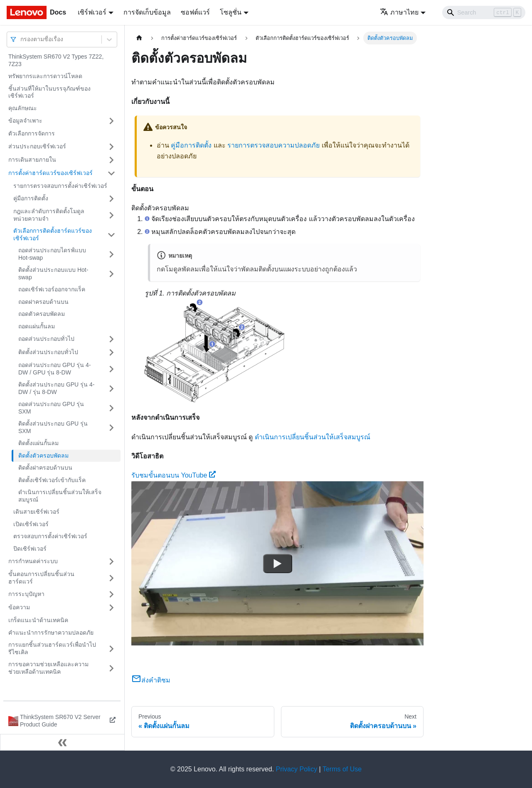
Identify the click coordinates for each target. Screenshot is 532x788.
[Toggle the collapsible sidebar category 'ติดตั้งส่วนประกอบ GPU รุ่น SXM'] (111, 427)
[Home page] (139, 38)
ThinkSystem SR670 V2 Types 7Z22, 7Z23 (56, 60)
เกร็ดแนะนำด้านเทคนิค (38, 620)
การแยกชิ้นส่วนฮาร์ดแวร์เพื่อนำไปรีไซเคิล (52, 648)
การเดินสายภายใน (32, 160)
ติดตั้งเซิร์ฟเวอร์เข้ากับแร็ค (52, 480)
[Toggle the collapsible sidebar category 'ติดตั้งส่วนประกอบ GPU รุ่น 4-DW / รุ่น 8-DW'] (111, 388)
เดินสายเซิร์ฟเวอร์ (36, 512)
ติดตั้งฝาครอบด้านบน (45, 468)
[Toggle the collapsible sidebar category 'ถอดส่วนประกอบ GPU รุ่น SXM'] (111, 408)
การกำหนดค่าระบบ (33, 561)
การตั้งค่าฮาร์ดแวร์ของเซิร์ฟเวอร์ (50, 173)
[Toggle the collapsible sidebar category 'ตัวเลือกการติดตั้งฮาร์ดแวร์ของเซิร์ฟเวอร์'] (111, 235)
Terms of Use (342, 769)
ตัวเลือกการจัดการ (32, 133)
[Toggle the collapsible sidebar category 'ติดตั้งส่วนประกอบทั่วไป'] (111, 352)
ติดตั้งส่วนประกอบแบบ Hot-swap (53, 273)
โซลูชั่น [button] (231, 12)
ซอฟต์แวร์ (195, 12)
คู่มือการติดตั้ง (31, 198)
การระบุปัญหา (26, 594)
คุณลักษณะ (23, 108)
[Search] (484, 12)
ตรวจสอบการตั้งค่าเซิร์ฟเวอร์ (50, 536)
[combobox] (21, 39)
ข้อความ (19, 607)
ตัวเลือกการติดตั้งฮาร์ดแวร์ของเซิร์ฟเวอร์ (53, 234)
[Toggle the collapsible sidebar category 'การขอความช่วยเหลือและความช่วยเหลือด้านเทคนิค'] (111, 668)
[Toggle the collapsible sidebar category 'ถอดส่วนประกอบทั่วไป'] (111, 339)
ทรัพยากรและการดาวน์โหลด (45, 76)
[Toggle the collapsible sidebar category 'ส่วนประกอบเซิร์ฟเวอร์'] (111, 147)
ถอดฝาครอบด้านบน (43, 302)
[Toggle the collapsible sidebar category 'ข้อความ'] (111, 608)
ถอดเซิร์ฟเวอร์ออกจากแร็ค (52, 289)
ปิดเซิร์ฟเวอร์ (30, 549)
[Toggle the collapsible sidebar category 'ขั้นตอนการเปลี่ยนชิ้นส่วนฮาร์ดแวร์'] (111, 578)
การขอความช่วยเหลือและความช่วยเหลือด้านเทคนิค (48, 668)
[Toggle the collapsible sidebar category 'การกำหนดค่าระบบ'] (111, 561)
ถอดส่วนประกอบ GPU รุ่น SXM (51, 408)
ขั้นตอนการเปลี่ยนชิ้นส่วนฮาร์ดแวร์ (41, 578)
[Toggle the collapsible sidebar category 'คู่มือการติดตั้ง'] (111, 199)
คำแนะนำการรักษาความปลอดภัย (51, 633)
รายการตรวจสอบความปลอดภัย (273, 145)
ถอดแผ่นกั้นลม (37, 326)
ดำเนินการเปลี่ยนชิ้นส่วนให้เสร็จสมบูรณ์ (60, 496)
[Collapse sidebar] (62, 742)
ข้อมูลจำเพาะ (25, 121)
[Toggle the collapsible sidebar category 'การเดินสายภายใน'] (111, 160)
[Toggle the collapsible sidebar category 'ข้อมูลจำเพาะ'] (111, 121)
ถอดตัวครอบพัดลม (42, 314)
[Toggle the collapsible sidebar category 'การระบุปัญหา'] (111, 594)
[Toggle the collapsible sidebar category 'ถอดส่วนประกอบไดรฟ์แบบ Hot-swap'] (111, 254)
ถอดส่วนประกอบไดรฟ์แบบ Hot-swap (52, 254)
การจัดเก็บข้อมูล (147, 12)
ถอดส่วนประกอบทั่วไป (46, 339)
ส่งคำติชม (151, 680)
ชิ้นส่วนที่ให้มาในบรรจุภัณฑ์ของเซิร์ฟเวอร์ (49, 92)
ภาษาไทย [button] (399, 12)
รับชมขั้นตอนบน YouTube (174, 475)
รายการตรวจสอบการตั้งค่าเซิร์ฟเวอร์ (60, 186)
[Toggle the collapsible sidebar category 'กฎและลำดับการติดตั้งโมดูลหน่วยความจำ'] (111, 215)
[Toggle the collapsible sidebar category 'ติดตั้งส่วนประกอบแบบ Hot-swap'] (111, 274)
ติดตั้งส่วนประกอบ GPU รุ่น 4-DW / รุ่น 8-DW (56, 388)
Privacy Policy (297, 769)
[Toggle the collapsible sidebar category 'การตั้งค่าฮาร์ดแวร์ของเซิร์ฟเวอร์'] (111, 173)
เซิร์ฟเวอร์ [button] (92, 12)
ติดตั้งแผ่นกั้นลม (38, 443)
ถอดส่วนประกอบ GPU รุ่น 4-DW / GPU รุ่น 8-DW (54, 369)
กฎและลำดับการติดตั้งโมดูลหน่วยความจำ (49, 215)
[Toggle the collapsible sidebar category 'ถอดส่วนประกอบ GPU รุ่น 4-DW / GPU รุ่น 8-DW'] (111, 369)
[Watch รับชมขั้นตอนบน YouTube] (278, 563)
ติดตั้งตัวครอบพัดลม (43, 456)
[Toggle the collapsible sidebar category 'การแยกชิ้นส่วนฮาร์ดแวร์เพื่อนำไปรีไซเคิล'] (111, 649)
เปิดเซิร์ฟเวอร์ (31, 524)
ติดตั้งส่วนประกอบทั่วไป (48, 352)
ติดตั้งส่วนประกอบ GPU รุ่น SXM (53, 427)
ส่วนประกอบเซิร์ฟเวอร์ (37, 146)
